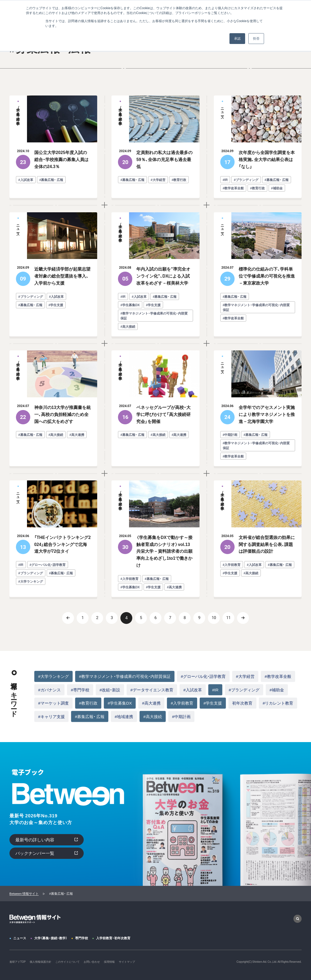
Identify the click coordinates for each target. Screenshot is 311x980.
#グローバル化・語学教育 (203, 676)
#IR (215, 690)
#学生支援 (213, 703)
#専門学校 (80, 690)
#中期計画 (181, 716)
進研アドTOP (18, 962)
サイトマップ (127, 962)
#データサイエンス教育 (152, 690)
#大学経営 (245, 676)
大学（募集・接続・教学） (51, 938)
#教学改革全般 (278, 676)
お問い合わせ (92, 962)
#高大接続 (153, 716)
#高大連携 (151, 703)
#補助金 (277, 690)
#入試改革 (192, 690)
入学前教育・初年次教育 (113, 938)
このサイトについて (67, 962)
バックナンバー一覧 (35, 853)
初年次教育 (242, 703)
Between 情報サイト (24, 894)
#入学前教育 (182, 703)
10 (214, 618)
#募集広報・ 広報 (89, 716)
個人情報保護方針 (40, 962)
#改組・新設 (110, 690)
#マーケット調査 (53, 703)
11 (228, 618)
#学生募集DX (120, 703)
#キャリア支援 (51, 716)
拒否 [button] (256, 39)
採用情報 (109, 962)
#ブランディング (244, 690)
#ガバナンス (49, 690)
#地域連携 (124, 716)
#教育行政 (88, 703)
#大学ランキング (53, 676)
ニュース (20, 938)
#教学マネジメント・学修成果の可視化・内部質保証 (125, 676)
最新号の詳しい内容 (35, 840)
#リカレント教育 (278, 703)
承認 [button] (237, 39)
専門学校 (82, 938)
